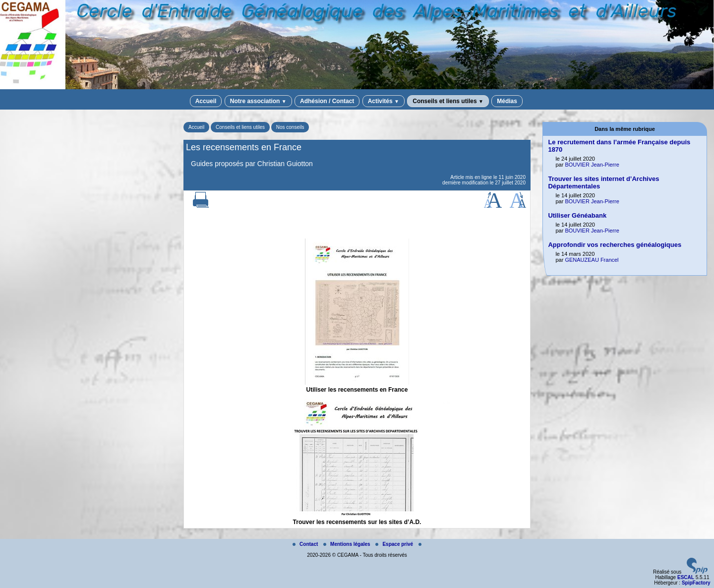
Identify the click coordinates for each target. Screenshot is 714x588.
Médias (507, 101)
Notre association (258, 101)
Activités (384, 101)
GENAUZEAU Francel (592, 260)
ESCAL (686, 577)
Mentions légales (347, 544)
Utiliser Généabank (577, 215)
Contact (306, 544)
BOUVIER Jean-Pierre (592, 165)
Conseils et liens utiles (448, 101)
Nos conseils (290, 127)
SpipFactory (696, 583)
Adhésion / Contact (327, 101)
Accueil (206, 101)
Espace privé (395, 544)
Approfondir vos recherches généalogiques (615, 245)
